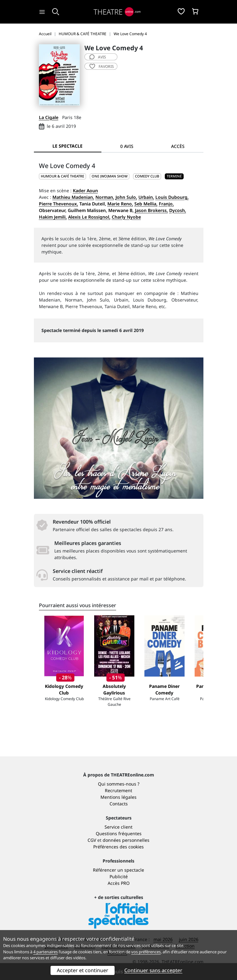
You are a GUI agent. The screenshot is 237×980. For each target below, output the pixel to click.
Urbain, (146, 197)
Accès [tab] (178, 146)
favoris (102, 66)
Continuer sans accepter (153, 970)
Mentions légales (119, 797)
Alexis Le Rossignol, (89, 217)
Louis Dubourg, (172, 197)
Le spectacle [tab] (67, 146)
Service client (119, 827)
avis (98, 57)
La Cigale (49, 117)
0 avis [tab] (127, 146)
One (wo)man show (110, 176)
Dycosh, (178, 210)
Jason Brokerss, (151, 210)
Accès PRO (119, 883)
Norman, (105, 197)
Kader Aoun (85, 191)
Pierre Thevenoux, (59, 204)
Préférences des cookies (119, 847)
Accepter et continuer (83, 970)
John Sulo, (126, 197)
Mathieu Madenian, (73, 197)
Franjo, (166, 204)
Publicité (119, 877)
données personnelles (126, 840)
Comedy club (147, 176)
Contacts (119, 804)
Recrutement (119, 790)
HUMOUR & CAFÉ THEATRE (62, 176)
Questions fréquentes (119, 833)
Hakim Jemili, (53, 217)
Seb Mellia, (146, 204)
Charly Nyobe (126, 217)
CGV (92, 840)
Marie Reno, (120, 204)
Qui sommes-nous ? (119, 784)
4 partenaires (46, 952)
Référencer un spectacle (119, 870)
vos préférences (146, 952)
